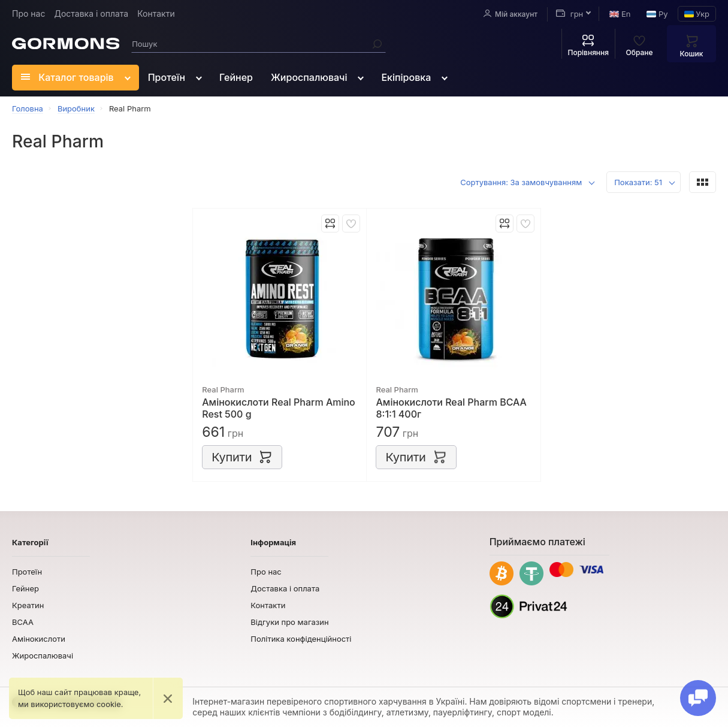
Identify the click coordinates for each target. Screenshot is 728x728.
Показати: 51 (638, 182)
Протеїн (167, 77)
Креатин (28, 605)
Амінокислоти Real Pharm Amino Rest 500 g (279, 408)
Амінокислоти (39, 639)
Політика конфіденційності (301, 639)
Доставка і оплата (91, 13)
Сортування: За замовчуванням (521, 182)
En (620, 14)
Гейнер (236, 77)
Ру (657, 14)
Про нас (28, 13)
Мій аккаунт (510, 14)
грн (570, 14)
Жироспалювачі (309, 77)
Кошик (692, 45)
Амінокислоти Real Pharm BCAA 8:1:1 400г (451, 408)
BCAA (23, 622)
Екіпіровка (406, 77)
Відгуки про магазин (289, 622)
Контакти (156, 13)
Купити (242, 456)
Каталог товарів (67, 77)
